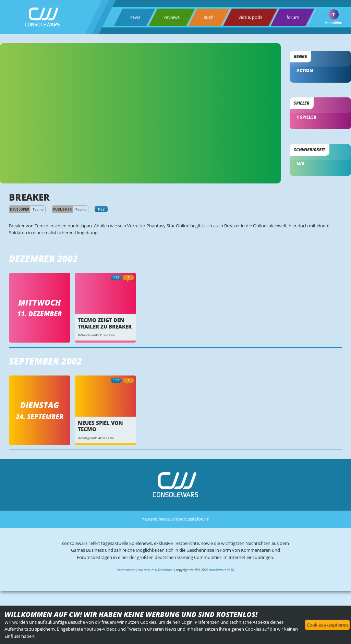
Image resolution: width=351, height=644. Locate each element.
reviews (172, 17)
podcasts (187, 519)
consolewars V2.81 (222, 570)
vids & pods (250, 17)
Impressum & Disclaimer (155, 570)
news (135, 17)
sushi (209, 17)
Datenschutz (126, 570)
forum (293, 17)
